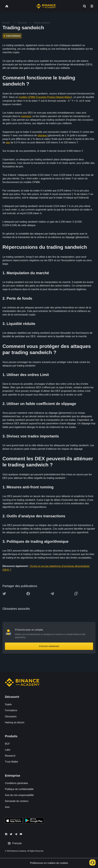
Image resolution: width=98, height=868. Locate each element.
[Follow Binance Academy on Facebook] (6, 834)
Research (10, 756)
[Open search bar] (84, 6)
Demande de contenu (17, 801)
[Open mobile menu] (92, 6)
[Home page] (46, 6)
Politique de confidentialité (19, 789)
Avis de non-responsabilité (19, 795)
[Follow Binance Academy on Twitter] (11, 834)
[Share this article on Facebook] (28, 594)
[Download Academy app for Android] (34, 821)
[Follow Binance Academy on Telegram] (16, 834)
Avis (7, 807)
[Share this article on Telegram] (52, 594)
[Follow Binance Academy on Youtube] (21, 834)
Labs (8, 750)
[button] (92, 6)
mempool (26, 116)
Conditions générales (16, 783)
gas (8, 142)
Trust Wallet (11, 762)
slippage (42, 135)
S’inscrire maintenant (49, 646)
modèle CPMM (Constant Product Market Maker (45, 97)
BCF (7, 744)
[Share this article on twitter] (4, 594)
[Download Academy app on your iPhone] (14, 821)
